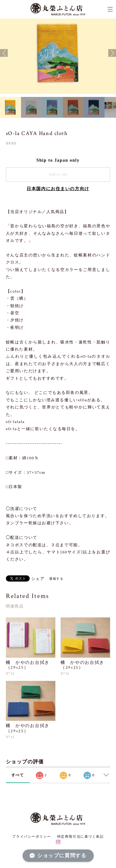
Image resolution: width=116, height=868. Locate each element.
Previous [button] (4, 53)
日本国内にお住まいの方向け (58, 189)
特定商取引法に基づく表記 (81, 836)
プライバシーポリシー (32, 836)
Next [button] (112, 53)
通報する (56, 579)
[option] (58, 53)
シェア (38, 579)
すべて (18, 775)
